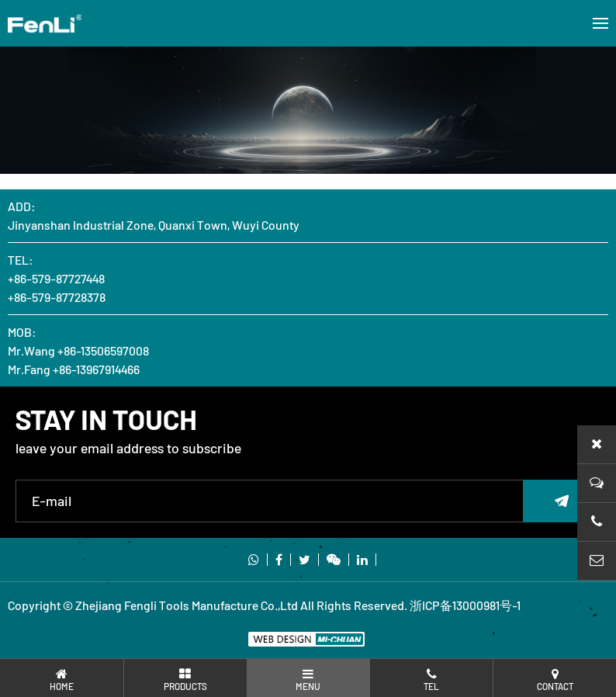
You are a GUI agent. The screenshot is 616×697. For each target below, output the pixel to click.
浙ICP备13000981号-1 (465, 605)
